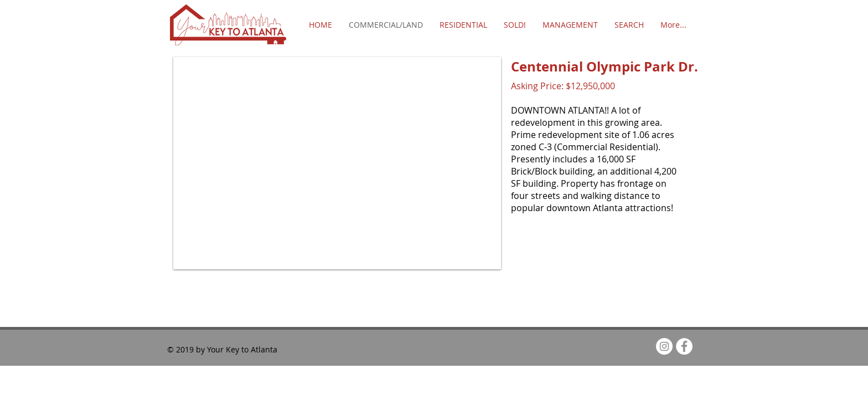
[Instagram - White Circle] (664, 346)
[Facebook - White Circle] (684, 346)
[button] (337, 163)
